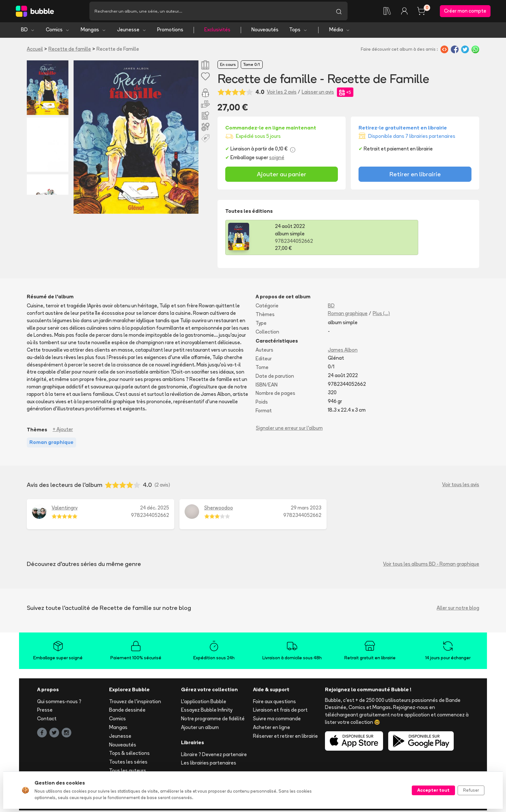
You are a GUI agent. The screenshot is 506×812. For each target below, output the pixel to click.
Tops (298, 31)
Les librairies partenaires (209, 765)
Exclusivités (217, 31)
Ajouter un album (200, 729)
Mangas (93, 31)
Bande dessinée (127, 712)
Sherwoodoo (219, 509)
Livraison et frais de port (280, 712)
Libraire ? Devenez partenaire (214, 756)
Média (340, 31)
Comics (58, 31)
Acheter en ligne (272, 729)
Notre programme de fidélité (213, 720)
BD (28, 31)
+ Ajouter (63, 431)
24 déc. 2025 (155, 509)
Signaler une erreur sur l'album (289, 430)
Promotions (170, 31)
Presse (45, 712)
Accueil (35, 51)
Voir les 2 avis (282, 94)
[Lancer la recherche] (339, 12)
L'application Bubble (204, 703)
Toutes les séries (128, 764)
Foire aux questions (274, 703)
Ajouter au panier (282, 176)
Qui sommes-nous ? (59, 703)
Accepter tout (433, 790)
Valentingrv (65, 509)
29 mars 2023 (306, 509)
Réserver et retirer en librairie (285, 738)
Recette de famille (70, 51)
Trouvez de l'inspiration (135, 703)
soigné (277, 159)
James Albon (343, 352)
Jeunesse (132, 31)
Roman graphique (348, 315)
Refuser (471, 790)
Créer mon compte (465, 12)
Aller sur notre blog (458, 610)
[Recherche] (210, 12)
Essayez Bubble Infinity (207, 712)
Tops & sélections (129, 755)
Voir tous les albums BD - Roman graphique (431, 566)
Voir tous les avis (461, 486)
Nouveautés (265, 31)
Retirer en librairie (415, 176)
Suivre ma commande (277, 720)
